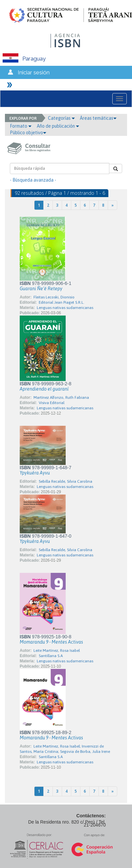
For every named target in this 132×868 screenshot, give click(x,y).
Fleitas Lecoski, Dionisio (54, 297)
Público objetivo (28, 133)
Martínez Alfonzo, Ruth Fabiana (61, 397)
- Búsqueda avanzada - (33, 180)
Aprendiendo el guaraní (44, 389)
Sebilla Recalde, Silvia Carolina (66, 481)
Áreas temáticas (98, 118)
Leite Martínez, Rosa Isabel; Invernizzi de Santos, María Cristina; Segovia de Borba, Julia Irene (65, 749)
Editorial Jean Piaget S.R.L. (62, 302)
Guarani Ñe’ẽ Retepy (41, 289)
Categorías (61, 118)
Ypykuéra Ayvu (35, 473)
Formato (21, 126)
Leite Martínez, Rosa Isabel (57, 651)
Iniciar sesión (34, 72)
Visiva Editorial (52, 403)
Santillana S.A (51, 656)
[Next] (112, 205)
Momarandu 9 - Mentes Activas (51, 642)
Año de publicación (58, 126)
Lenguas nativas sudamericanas (65, 308)
